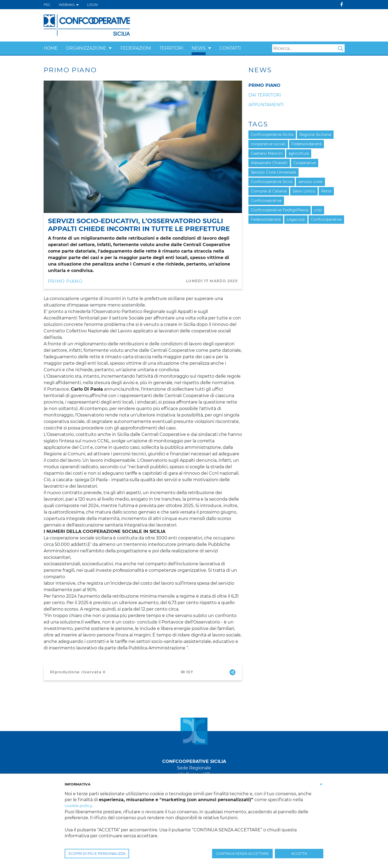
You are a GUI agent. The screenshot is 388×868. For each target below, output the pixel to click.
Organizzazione (86, 48)
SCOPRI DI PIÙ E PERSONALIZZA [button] (97, 854)
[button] (110, 48)
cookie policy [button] (79, 806)
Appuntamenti (266, 105)
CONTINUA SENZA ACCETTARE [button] (242, 854)
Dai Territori (265, 95)
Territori (171, 48)
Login (92, 5)
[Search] (308, 48)
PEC (47, 5)
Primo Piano (65, 281)
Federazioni (136, 48)
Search (341, 49)
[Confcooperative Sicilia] (87, 25)
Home (51, 48)
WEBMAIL (69, 5)
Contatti (230, 48)
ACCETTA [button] (299, 854)
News (199, 48)
